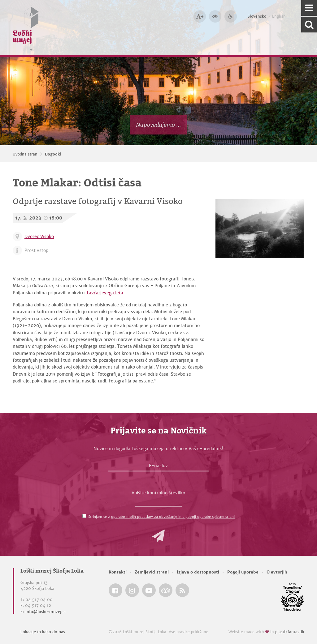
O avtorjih (277, 572)
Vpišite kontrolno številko (158, 493)
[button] (158, 536)
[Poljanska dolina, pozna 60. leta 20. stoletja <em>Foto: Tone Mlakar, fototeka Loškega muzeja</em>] (260, 229)
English (279, 16)
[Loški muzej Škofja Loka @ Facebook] (115, 590)
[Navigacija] (309, 8)
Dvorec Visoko (39, 237)
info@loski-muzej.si (46, 612)
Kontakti (118, 572)
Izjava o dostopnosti (198, 572)
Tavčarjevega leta (105, 293)
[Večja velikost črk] (200, 16)
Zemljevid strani (152, 572)
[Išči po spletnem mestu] (309, 25)
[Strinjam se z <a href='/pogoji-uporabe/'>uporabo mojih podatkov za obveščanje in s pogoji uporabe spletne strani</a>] (84, 516)
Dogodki (53, 154)
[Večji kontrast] (215, 16)
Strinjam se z (161, 517)
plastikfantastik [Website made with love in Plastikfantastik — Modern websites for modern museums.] (290, 632)
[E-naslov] (158, 467)
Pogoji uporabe (243, 572)
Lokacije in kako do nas (43, 632)
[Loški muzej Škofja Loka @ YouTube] (149, 590)
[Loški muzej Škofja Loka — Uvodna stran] (26, 28)
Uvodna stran (25, 154)
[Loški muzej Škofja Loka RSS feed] (182, 590)
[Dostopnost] (231, 16)
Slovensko (257, 16)
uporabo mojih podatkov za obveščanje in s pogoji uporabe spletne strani (173, 517)
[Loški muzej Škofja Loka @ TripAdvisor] (166, 590)
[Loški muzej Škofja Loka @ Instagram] (132, 590)
